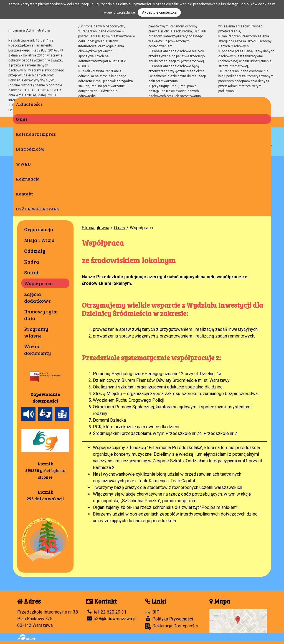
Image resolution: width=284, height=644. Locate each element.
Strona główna (96, 228)
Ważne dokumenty (37, 350)
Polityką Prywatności (135, 4)
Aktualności (29, 104)
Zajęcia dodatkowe (37, 297)
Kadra (32, 262)
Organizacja (39, 229)
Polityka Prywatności (169, 619)
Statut (31, 272)
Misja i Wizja (39, 240)
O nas (22, 119)
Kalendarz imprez (36, 134)
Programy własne (36, 332)
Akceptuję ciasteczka (159, 12)
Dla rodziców (30, 149)
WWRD (23, 164)
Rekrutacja (28, 179)
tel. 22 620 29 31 (106, 612)
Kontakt (24, 194)
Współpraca (39, 283)
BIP (152, 612)
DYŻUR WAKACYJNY (38, 209)
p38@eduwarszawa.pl (111, 619)
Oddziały (35, 251)
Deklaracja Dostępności (171, 626)
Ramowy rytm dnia (41, 315)
